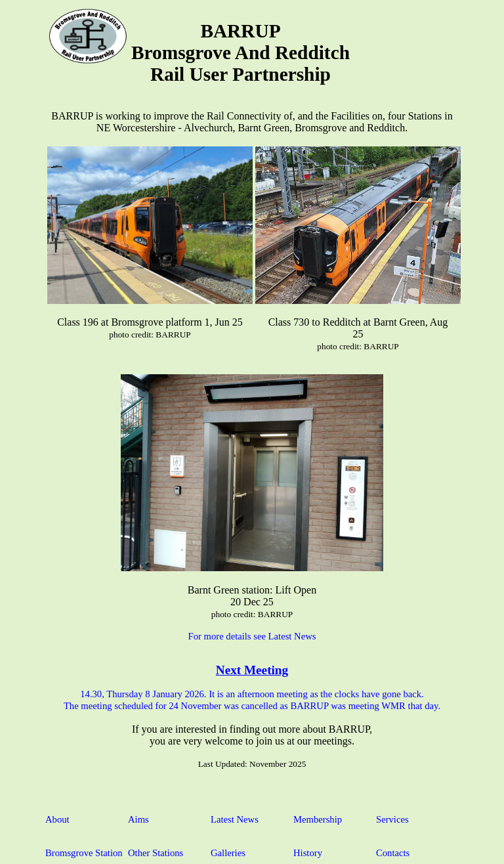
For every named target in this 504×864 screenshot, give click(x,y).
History (308, 853)
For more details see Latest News (252, 636)
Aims (138, 819)
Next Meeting (252, 670)
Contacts (393, 853)
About (57, 819)
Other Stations (156, 853)
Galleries (228, 853)
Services (392, 819)
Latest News (235, 819)
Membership (318, 819)
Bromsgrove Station (84, 853)
